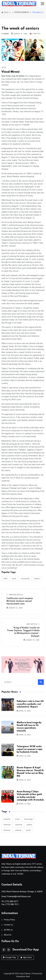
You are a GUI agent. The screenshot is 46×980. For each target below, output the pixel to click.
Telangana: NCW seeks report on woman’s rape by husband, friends (30, 749)
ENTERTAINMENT (22, 12)
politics (29, 825)
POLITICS (37, 579)
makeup (18, 830)
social (28, 830)
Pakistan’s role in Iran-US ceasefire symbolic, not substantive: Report (30, 704)
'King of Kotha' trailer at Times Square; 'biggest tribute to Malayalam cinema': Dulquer (23, 632)
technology (28, 819)
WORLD (14, 579)
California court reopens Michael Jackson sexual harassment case (20, 601)
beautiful (7, 819)
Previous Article (15, 595)
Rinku (6, 34)
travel (17, 819)
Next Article (33, 624)
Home (5, 12)
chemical (7, 825)
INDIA (5, 579)
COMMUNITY (25, 579)
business (7, 830)
